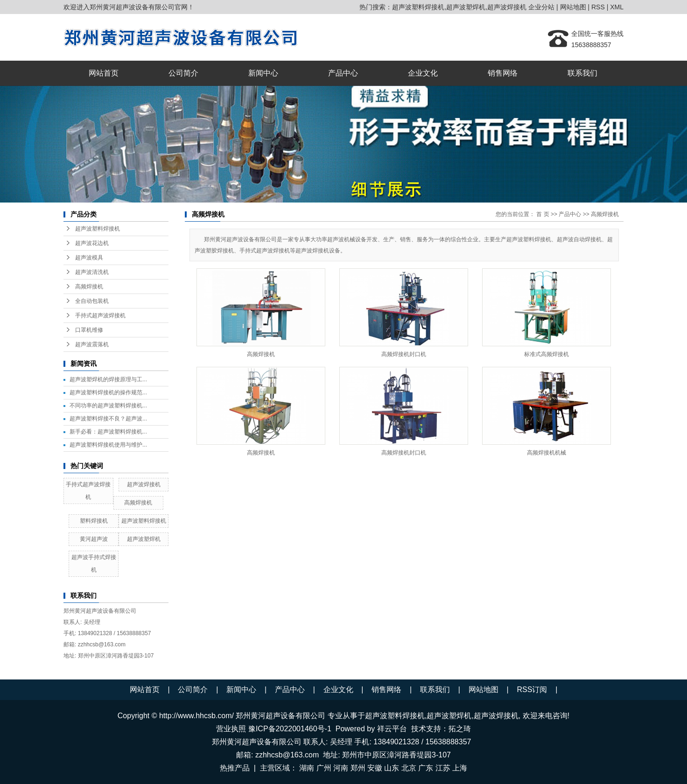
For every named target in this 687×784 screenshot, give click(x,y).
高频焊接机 (89, 287)
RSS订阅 (532, 689)
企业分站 (541, 7)
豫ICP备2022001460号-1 (290, 729)
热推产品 (235, 768)
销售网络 (503, 73)
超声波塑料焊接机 (418, 7)
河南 (341, 768)
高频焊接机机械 (547, 453)
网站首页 (104, 73)
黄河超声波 (94, 539)
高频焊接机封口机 (404, 354)
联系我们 (582, 73)
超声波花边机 (92, 243)
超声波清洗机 (92, 272)
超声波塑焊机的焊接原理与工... (108, 379)
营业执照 (231, 729)
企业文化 (423, 73)
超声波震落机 (92, 344)
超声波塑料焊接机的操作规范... (108, 392)
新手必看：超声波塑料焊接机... (108, 432)
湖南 (307, 768)
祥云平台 (392, 729)
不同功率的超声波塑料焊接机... (108, 406)
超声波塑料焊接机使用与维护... (108, 445)
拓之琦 (460, 729)
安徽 (375, 768)
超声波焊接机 (507, 7)
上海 (460, 768)
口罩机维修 (89, 330)
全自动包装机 (92, 301)
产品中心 (343, 73)
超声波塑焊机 (466, 7)
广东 (426, 768)
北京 (409, 768)
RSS (598, 7)
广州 (324, 768)
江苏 (443, 768)
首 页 (543, 214)
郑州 (358, 768)
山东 (392, 768)
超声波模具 (89, 258)
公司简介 (183, 73)
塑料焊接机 (94, 521)
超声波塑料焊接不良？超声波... (108, 419)
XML (617, 7)
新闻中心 (263, 73)
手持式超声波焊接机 (100, 315)
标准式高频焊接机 (547, 354)
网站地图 (573, 7)
